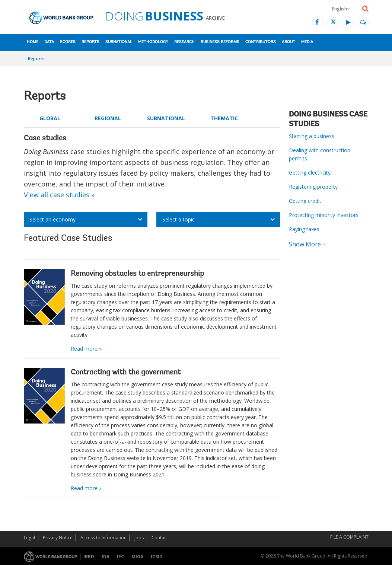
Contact (160, 538)
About (289, 42)
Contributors (261, 42)
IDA (106, 557)
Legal (29, 538)
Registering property (313, 187)
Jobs (139, 538)
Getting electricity (310, 173)
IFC (120, 557)
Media (307, 42)
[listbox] (86, 220)
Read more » (86, 349)
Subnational (119, 42)
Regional (108, 118)
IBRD (89, 557)
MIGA (137, 557)
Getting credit (305, 201)
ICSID (157, 557)
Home (33, 42)
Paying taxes (304, 229)
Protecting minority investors (324, 215)
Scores (68, 42)
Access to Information (103, 538)
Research (184, 42)
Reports (90, 42)
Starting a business (312, 136)
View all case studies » (59, 195)
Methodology (153, 42)
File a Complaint (349, 537)
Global (50, 118)
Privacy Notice (58, 538)
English (341, 9)
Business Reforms (220, 42)
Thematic (224, 118)
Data (49, 42)
